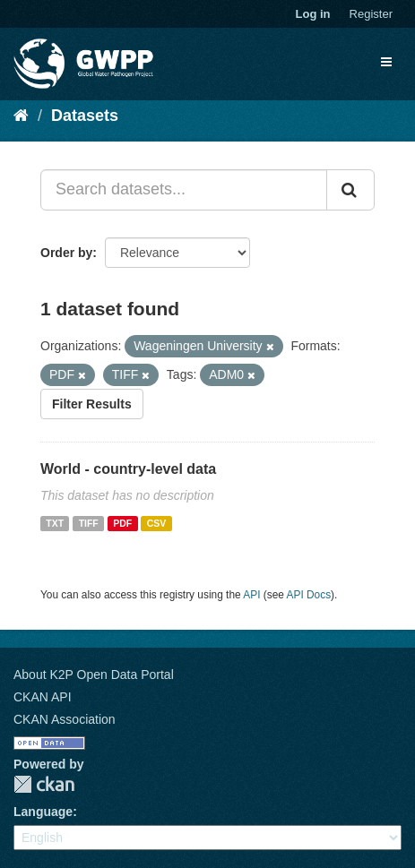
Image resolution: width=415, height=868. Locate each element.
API (251, 595)
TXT (55, 523)
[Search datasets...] (184, 190)
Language (43, 812)
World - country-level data (128, 469)
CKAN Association (65, 719)
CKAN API (43, 697)
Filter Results (92, 404)
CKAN (44, 784)
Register (371, 14)
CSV (157, 523)
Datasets (85, 116)
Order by (66, 253)
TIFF (89, 523)
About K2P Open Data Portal (94, 675)
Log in (313, 14)
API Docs (309, 595)
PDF (122, 523)
